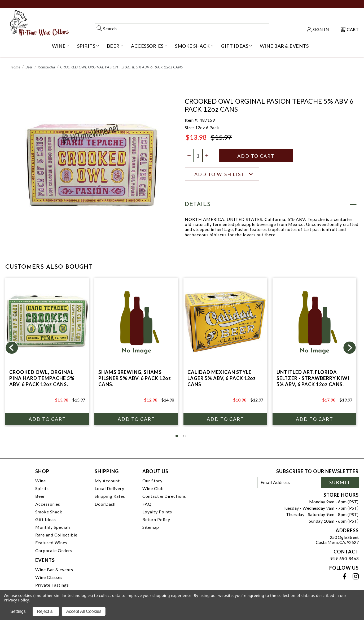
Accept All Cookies (84, 611)
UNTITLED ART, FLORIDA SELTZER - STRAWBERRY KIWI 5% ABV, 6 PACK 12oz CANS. (313, 378)
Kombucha (46, 67)
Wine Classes (49, 577)
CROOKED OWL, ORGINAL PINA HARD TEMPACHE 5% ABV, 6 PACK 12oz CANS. (42, 378)
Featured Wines (51, 542)
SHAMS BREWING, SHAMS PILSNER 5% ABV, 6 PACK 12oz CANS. (135, 378)
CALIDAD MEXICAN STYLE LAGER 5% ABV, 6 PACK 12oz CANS (222, 378)
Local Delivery (109, 488)
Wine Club (153, 488)
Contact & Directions (164, 496)
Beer (29, 67)
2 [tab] (185, 436)
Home (15, 67)
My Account (107, 481)
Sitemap (151, 527)
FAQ (147, 504)
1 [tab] (177, 436)
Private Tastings (52, 585)
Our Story (152, 481)
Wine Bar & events (54, 569)
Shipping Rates (110, 496)
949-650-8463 (344, 558)
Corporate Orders (54, 550)
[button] (272, 204)
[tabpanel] (47, 352)
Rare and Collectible (56, 535)
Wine (41, 481)
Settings (18, 611)
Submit (340, 482)
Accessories (48, 504)
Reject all (46, 611)
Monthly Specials (53, 527)
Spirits (42, 488)
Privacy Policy (16, 600)
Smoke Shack (49, 512)
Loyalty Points (157, 512)
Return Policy (156, 519)
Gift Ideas (46, 519)
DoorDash (105, 504)
